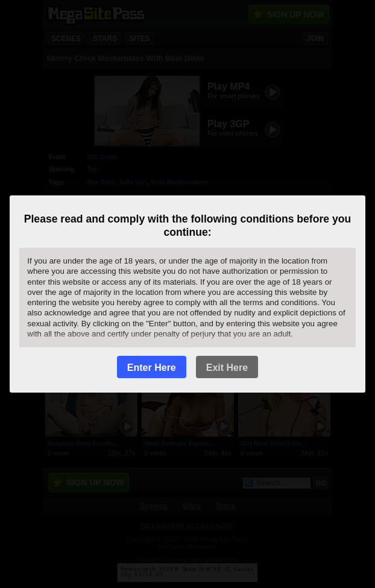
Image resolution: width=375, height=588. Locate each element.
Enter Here (152, 368)
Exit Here (227, 368)
